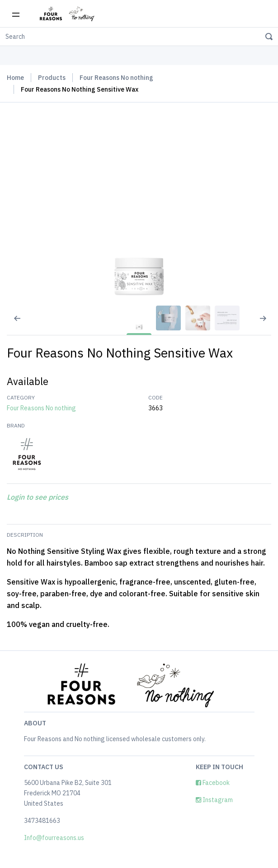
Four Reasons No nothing (116, 78)
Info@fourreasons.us (54, 838)
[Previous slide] (11, 324)
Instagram (214, 800)
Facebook (213, 783)
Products (52, 78)
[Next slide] (267, 324)
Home (15, 78)
